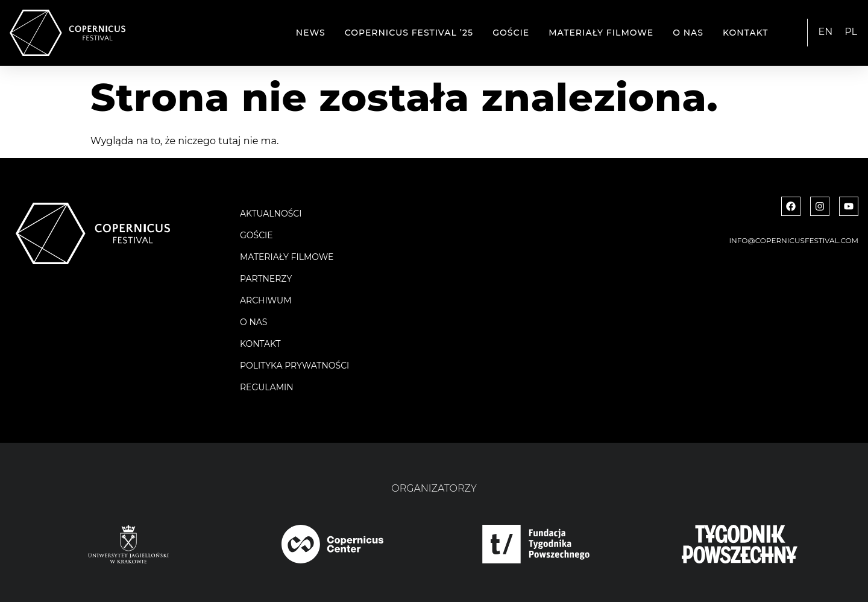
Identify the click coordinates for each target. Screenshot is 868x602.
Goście (511, 33)
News (311, 33)
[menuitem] (826, 32)
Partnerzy (266, 279)
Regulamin (267, 387)
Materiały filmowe (601, 33)
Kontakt (746, 33)
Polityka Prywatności (294, 366)
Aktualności (271, 214)
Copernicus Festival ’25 (409, 33)
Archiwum (266, 300)
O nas (688, 33)
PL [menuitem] (851, 32)
